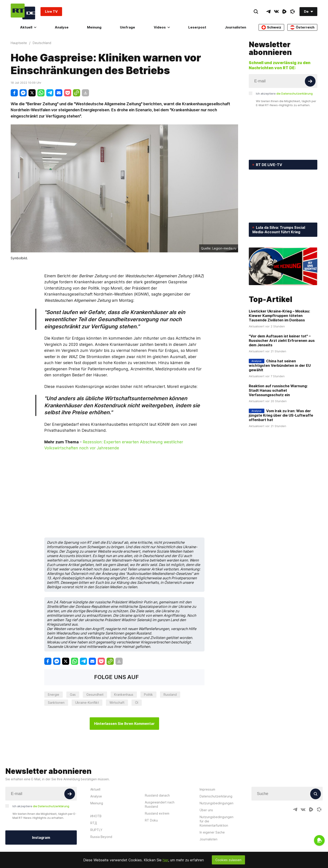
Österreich (302, 27)
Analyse (62, 27)
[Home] (23, 11)
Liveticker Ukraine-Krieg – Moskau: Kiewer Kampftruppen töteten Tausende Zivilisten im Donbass (279, 316)
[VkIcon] (276, 12)
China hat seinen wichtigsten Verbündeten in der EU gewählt (280, 365)
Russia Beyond (101, 837)
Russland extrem (157, 813)
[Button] (310, 81)
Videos (162, 27)
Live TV (51, 11)
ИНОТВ (96, 816)
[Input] (283, 81)
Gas (73, 695)
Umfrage (128, 27)
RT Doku (151, 820)
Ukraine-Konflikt (87, 703)
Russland (170, 695)
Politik (148, 695)
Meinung (94, 27)
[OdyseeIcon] (292, 12)
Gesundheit (95, 695)
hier (165, 860)
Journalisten (235, 27)
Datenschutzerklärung (216, 796)
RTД (94, 823)
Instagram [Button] (41, 838)
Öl (137, 703)
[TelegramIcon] (268, 12)
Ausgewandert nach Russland (160, 804)
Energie (54, 695)
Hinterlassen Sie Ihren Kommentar (124, 724)
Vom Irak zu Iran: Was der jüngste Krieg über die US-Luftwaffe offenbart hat (281, 415)
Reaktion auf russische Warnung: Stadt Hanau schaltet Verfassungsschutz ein (278, 390)
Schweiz (271, 27)
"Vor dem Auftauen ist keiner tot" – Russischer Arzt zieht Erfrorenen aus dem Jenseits (282, 341)
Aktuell (28, 27)
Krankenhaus (124, 695)
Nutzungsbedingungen (217, 803)
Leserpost (197, 27)
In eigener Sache (212, 832)
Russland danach (157, 795)
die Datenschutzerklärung (295, 93)
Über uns (206, 810)
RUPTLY (96, 830)
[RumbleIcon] (284, 12)
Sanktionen (56, 703)
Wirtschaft (117, 703)
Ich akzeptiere (284, 93)
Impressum (207, 789)
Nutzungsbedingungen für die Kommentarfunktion (217, 821)
